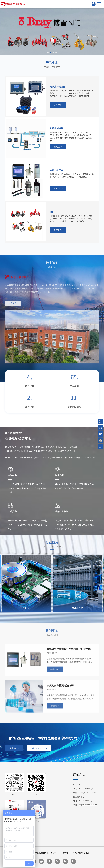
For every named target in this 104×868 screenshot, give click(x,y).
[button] (48, 53)
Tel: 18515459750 (39, 748)
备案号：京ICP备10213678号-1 (76, 853)
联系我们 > (14, 748)
